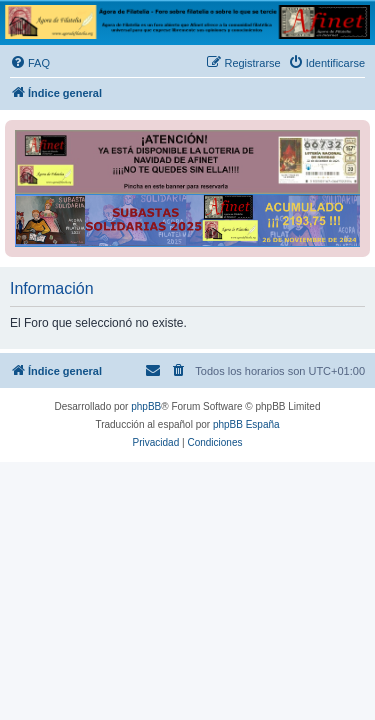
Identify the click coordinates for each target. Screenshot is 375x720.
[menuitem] (30, 63)
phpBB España (246, 424)
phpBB (146, 406)
